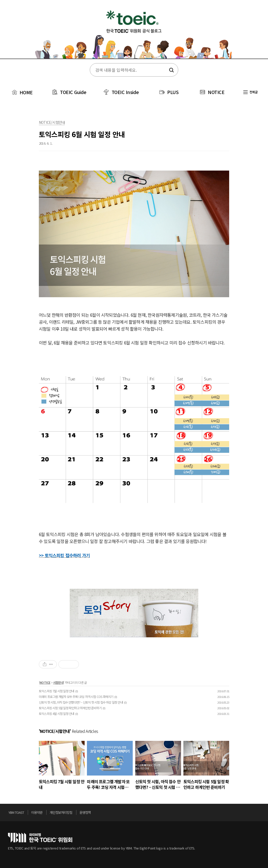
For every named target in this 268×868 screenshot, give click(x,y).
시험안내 (58, 682)
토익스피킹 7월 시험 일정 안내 (56, 691)
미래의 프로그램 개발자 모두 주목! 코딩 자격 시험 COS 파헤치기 (76, 697)
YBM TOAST (16, 812)
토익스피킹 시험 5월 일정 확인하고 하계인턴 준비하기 (70, 708)
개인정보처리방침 (61, 812)
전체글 (250, 92)
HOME (22, 92)
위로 (258, 814)
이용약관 (37, 812)
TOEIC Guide (73, 92)
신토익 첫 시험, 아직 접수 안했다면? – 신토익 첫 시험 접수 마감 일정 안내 (81, 702)
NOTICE (216, 92)
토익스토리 (134, 33)
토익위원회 (40, 838)
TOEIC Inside (125, 92)
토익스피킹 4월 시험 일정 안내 (56, 713)
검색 (171, 70)
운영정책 (85, 812)
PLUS (173, 92)
